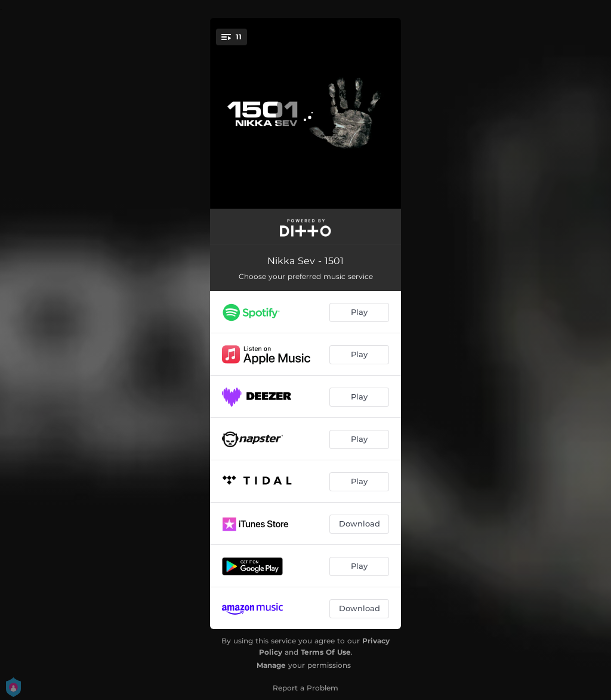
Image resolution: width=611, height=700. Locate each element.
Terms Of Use (326, 652)
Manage (271, 665)
